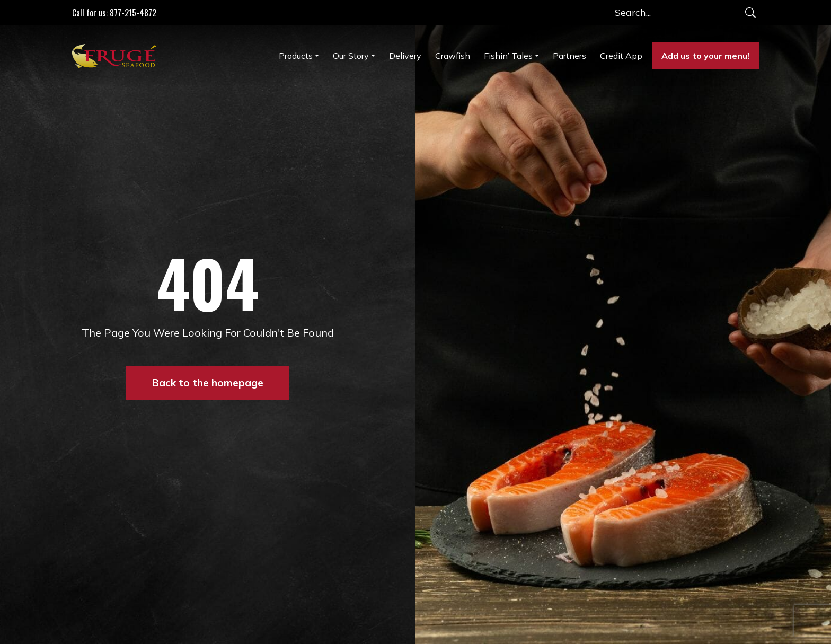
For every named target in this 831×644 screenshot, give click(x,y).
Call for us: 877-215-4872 (114, 13)
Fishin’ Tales (508, 56)
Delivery (405, 56)
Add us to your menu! (705, 56)
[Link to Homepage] (117, 56)
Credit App (621, 56)
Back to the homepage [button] (208, 383)
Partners (569, 56)
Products (296, 56)
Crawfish (453, 56)
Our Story (351, 56)
